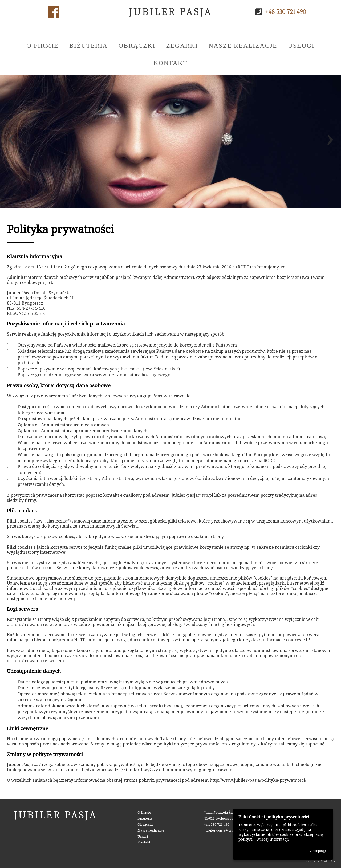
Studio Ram (328, 861)
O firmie (42, 46)
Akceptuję (318, 851)
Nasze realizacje (243, 46)
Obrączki (137, 46)
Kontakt (170, 63)
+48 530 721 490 (286, 12)
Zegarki (182, 46)
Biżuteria (89, 46)
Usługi (301, 46)
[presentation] (11, 141)
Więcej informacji (273, 839)
